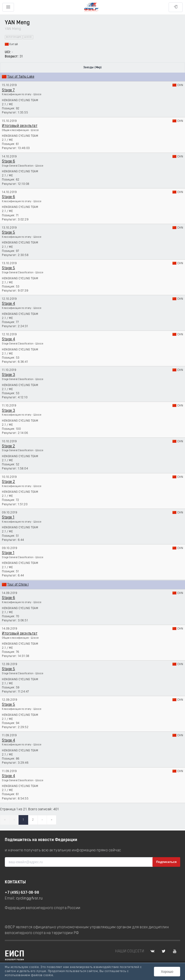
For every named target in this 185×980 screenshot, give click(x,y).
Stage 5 (9, 233)
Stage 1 (8, 518)
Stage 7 (8, 90)
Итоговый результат (20, 126)
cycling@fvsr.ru (30, 899)
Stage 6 (9, 162)
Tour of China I (18, 585)
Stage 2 (9, 446)
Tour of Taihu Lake (21, 77)
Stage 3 (9, 375)
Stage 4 (9, 304)
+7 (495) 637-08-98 (22, 893)
